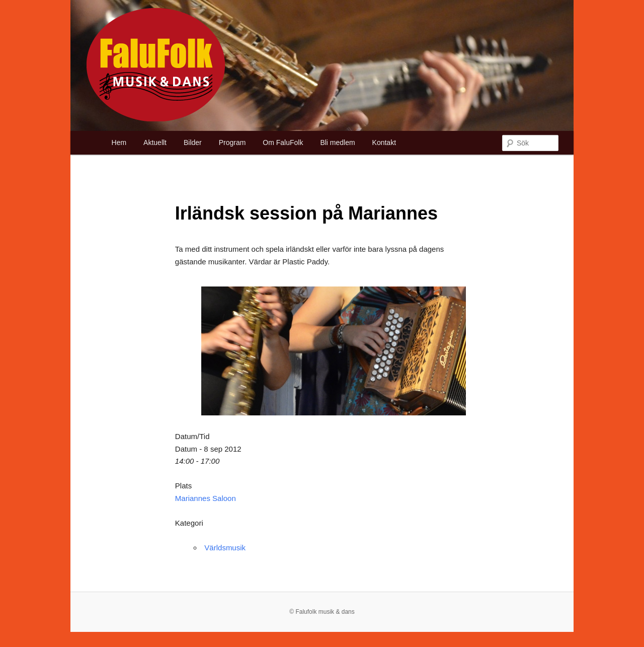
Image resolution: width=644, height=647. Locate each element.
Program (232, 142)
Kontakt (384, 142)
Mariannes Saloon (206, 498)
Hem (119, 142)
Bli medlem (337, 142)
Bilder (193, 142)
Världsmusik (225, 548)
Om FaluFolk (283, 142)
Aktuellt (155, 142)
